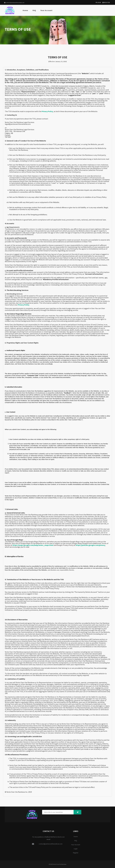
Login (98, 2)
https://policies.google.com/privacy (90, 545)
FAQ (34, 10)
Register (106, 2)
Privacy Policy (47, 111)
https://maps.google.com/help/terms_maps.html (33, 545)
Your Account (46, 10)
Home (25, 10)
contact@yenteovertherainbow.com (14, 3)
